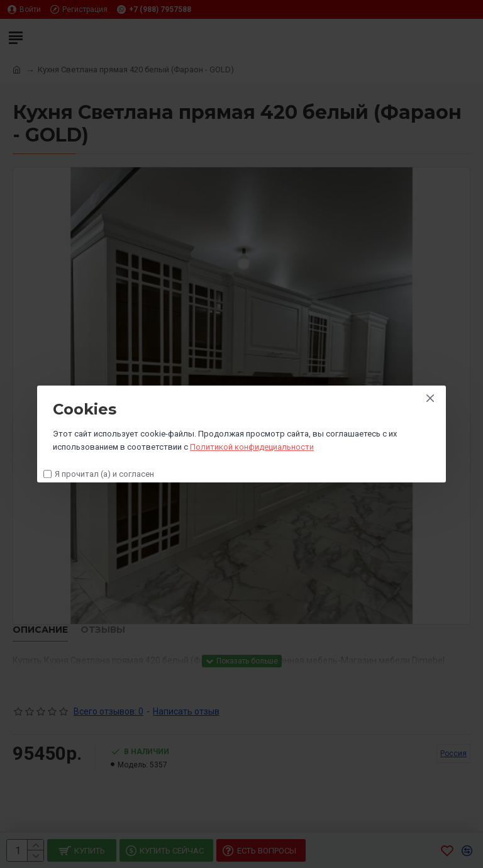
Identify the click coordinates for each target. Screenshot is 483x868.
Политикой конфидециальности (252, 447)
